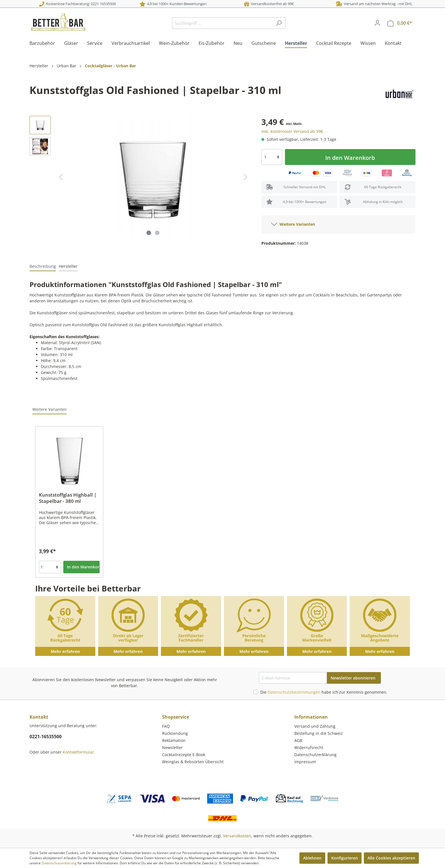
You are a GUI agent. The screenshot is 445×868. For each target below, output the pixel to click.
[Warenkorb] (400, 23)
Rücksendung (175, 733)
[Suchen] (279, 23)
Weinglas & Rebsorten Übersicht (193, 762)
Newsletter (172, 747)
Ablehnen (312, 858)
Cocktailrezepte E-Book (184, 755)
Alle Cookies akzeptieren (391, 858)
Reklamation (174, 740)
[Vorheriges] (61, 177)
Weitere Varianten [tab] (50, 409)
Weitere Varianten (293, 223)
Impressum (305, 762)
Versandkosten (237, 836)
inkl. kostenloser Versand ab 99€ (292, 131)
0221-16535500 (46, 737)
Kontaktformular (78, 752)
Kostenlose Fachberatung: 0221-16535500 (77, 4)
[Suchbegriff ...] (222, 23)
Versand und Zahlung (315, 726)
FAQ (166, 726)
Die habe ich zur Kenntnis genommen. (324, 692)
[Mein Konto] (377, 23)
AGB (298, 740)
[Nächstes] (245, 177)
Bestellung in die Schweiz (319, 733)
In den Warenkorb (350, 158)
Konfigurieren (345, 858)
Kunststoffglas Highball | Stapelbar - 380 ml (68, 498)
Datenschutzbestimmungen (294, 692)
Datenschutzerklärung (315, 755)
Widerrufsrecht (309, 747)
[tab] (43, 266)
